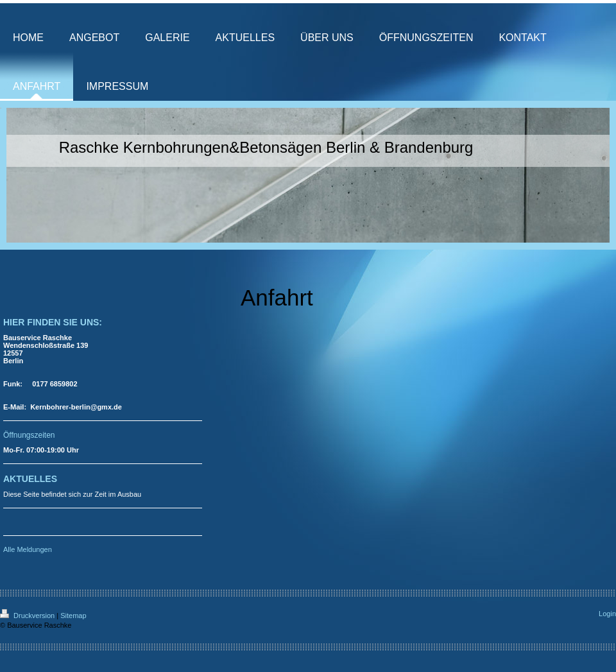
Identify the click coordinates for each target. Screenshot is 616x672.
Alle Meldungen (28, 549)
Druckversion (28, 616)
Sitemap (73, 616)
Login (607, 614)
